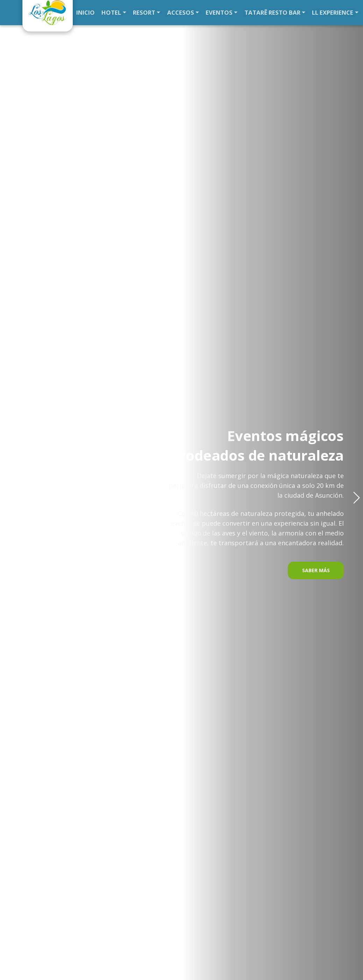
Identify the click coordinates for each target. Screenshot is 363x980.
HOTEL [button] (110, 13)
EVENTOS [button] (212, 13)
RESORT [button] (141, 13)
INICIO (85, 13)
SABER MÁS (316, 570)
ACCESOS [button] (175, 13)
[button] (356, 498)
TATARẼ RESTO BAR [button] (262, 13)
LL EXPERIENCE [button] (319, 13)
